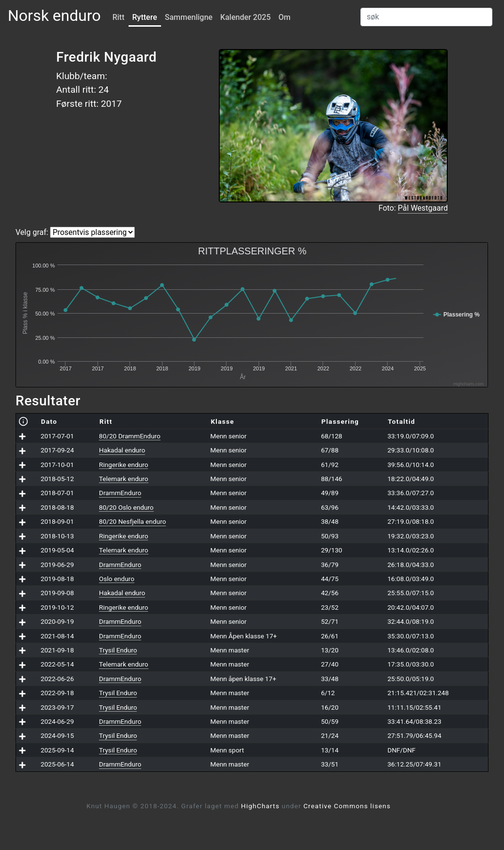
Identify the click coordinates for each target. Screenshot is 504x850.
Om (285, 17)
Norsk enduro (54, 16)
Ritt (119, 17)
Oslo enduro (117, 579)
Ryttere (145, 17)
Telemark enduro (123, 479)
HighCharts (260, 806)
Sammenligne (189, 17)
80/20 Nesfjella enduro (132, 521)
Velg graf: (32, 232)
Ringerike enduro (123, 465)
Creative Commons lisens (347, 806)
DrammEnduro (120, 493)
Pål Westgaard (423, 208)
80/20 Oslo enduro (126, 507)
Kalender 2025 (245, 17)
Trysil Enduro (118, 650)
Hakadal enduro (122, 450)
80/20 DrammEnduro (130, 436)
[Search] (426, 17)
